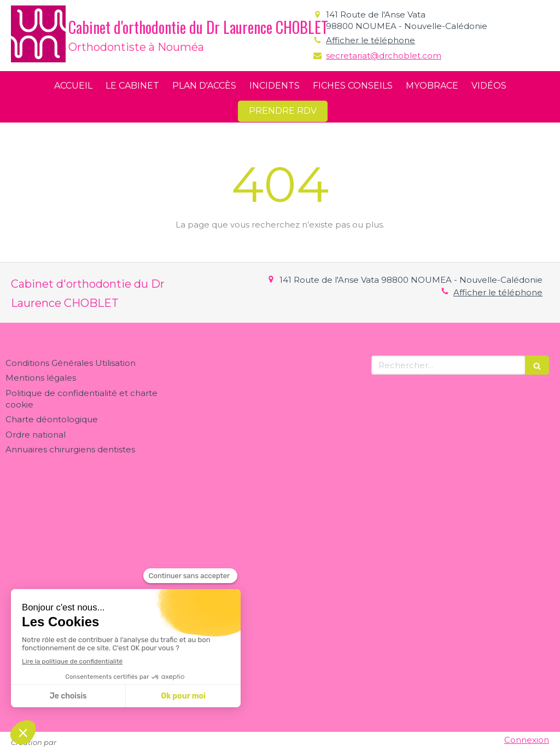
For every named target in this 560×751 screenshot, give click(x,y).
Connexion (527, 740)
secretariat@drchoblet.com (384, 56)
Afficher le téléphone (371, 40)
